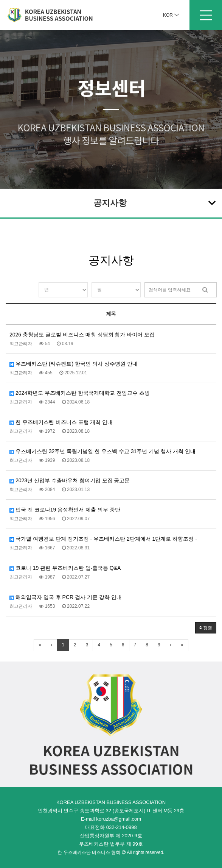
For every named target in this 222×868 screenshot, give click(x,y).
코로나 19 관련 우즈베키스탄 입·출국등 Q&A (65, 568)
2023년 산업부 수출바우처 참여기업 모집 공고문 (70, 480)
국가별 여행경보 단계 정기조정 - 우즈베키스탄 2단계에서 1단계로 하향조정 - (103, 539)
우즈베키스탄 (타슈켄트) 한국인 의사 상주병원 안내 (74, 364)
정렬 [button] (206, 628)
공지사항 (155, 202)
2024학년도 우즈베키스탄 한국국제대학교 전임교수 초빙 (80, 393)
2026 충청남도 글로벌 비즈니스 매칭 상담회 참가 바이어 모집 (82, 335)
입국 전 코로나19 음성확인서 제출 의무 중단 (65, 510)
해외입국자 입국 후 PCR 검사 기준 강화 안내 (66, 597)
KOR (171, 15)
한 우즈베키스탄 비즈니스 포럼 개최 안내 (61, 422)
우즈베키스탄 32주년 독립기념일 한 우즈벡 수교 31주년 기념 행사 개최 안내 (102, 451)
